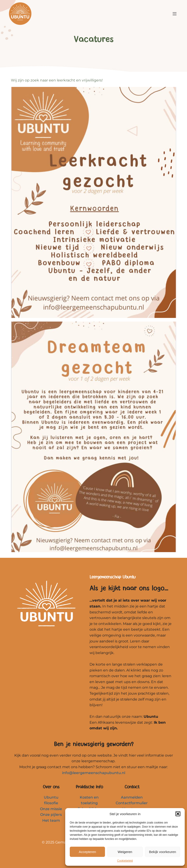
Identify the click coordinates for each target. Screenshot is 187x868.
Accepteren (87, 852)
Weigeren (125, 852)
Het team (51, 820)
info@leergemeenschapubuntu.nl (94, 773)
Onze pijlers (51, 815)
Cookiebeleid (125, 861)
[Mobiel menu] (175, 14)
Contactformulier (132, 803)
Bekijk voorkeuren (163, 852)
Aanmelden (132, 797)
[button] (178, 814)
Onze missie (51, 809)
